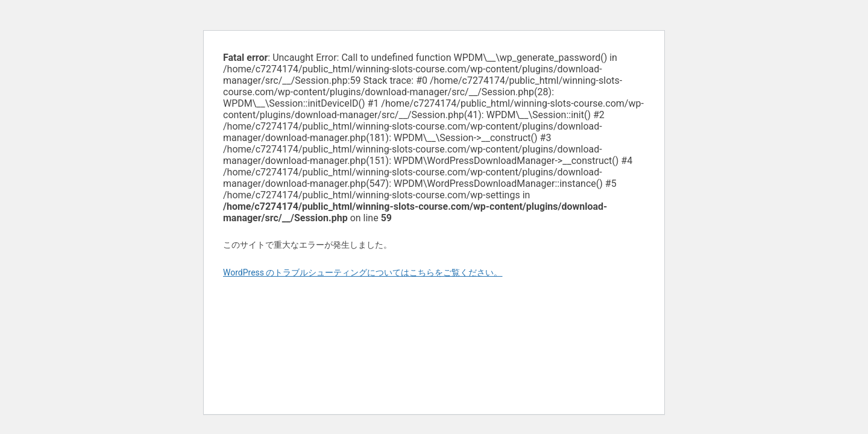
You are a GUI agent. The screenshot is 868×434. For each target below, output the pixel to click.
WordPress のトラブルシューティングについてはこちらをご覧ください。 (363, 272)
